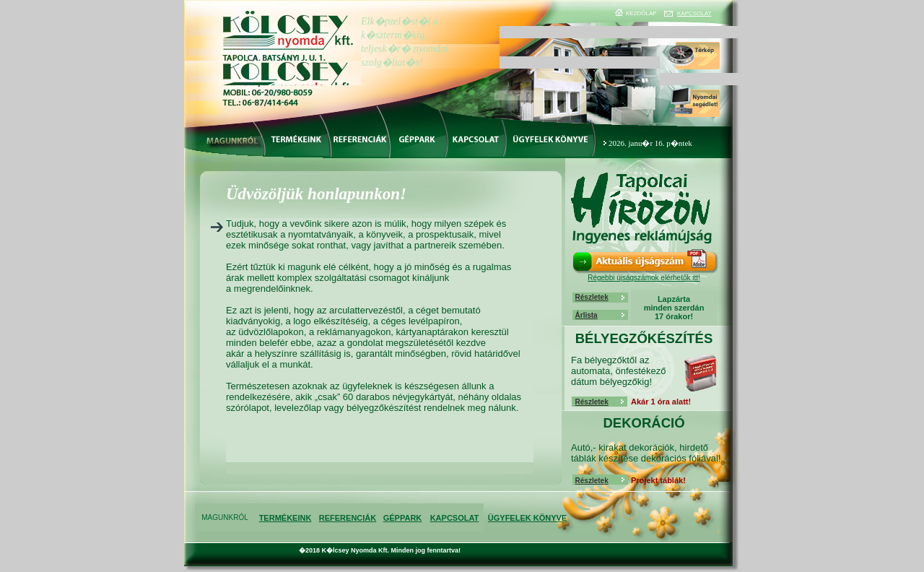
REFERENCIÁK (348, 518)
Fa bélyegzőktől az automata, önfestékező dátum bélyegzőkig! (619, 371)
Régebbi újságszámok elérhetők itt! (644, 278)
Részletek (592, 297)
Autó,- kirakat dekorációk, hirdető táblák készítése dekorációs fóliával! (646, 453)
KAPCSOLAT (694, 13)
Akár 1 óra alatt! (661, 402)
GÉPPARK (403, 518)
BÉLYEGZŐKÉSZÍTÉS (644, 338)
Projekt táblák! (658, 480)
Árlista (587, 315)
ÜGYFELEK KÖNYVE (527, 518)
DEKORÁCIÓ (644, 423)
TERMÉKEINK (286, 518)
